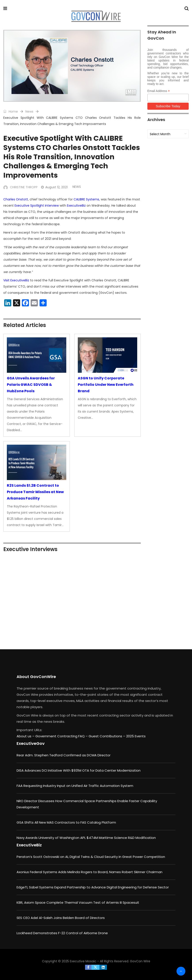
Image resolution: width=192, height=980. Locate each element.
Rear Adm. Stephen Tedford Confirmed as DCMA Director (64, 755)
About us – (26, 736)
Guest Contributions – (107, 736)
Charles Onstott (16, 199)
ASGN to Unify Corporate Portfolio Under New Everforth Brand (106, 385)
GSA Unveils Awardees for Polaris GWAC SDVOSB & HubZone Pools (31, 385)
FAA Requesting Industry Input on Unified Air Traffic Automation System (75, 786)
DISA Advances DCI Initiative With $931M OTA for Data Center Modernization (79, 770)
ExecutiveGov (31, 743)
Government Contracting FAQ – (62, 736)
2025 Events (136, 736)
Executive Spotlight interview (37, 206)
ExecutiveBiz (76, 206)
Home (11, 111)
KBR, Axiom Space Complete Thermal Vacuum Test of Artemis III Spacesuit (78, 902)
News (29, 111)
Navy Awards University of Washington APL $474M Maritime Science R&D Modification (86, 838)
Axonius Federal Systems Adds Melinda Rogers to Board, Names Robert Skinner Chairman (89, 872)
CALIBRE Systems (86, 199)
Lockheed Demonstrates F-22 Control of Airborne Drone (62, 933)
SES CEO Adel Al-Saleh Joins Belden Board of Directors (61, 918)
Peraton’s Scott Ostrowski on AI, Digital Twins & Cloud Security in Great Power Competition (91, 857)
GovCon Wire (140, 961)
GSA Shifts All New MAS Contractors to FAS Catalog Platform (66, 822)
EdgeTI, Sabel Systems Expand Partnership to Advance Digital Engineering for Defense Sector (93, 887)
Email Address (159, 91)
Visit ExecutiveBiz (16, 280)
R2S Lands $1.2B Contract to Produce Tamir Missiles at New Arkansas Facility (35, 492)
